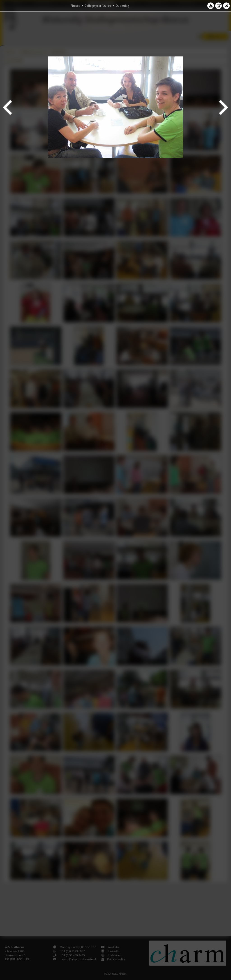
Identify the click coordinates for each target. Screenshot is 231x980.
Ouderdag (122, 6)
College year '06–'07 (98, 6)
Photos (75, 6)
